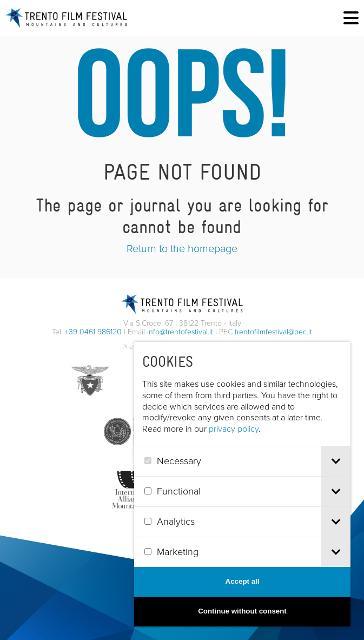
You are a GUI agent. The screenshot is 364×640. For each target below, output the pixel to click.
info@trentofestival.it (180, 332)
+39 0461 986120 (93, 332)
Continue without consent (242, 611)
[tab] (336, 461)
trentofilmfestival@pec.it (273, 332)
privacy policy (234, 429)
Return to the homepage (182, 248)
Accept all (243, 581)
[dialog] (242, 484)
